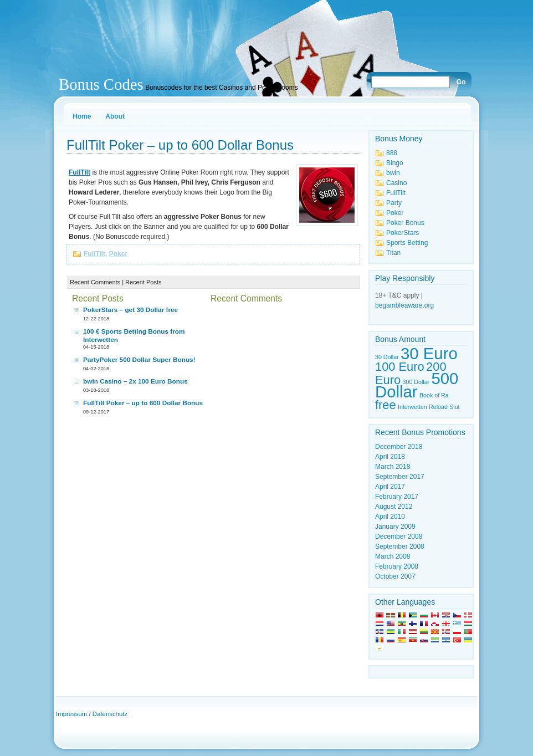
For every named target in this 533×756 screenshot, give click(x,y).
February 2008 (397, 566)
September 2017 (400, 477)
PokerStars (403, 233)
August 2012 (394, 507)
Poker (118, 254)
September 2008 (400, 546)
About (115, 116)
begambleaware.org (404, 305)
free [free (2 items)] (386, 405)
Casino (396, 183)
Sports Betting (407, 243)
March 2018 (393, 467)
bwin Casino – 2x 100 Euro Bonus (135, 381)
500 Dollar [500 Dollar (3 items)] (417, 385)
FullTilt (94, 254)
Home (82, 116)
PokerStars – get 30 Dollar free (130, 310)
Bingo (395, 163)
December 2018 (399, 447)
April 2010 (390, 517)
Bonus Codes (101, 84)
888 (392, 153)
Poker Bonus (405, 223)
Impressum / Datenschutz (92, 714)
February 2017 (397, 497)
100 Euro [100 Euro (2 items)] (400, 367)
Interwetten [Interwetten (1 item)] (412, 407)
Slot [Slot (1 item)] (454, 407)
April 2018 (390, 457)
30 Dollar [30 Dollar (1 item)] (387, 357)
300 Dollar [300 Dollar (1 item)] (416, 382)
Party (394, 203)
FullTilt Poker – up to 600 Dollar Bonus (180, 145)
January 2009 (395, 527)
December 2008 (399, 537)
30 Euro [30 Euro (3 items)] (429, 353)
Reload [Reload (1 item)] (438, 407)
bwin (393, 173)
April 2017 (390, 487)
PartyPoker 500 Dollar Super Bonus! (139, 360)
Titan (393, 253)
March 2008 (393, 556)
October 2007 (395, 576)
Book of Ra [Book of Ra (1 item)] (434, 395)
